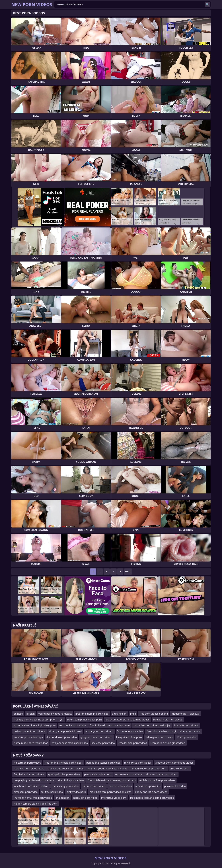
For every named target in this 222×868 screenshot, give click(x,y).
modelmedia (179, 714)
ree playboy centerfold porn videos (34, 780)
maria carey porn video (65, 786)
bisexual (195, 714)
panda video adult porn (98, 774)
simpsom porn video (26, 792)
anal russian (63, 798)
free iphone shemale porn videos (64, 763)
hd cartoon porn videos (27, 763)
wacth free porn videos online (31, 786)
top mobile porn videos (73, 725)
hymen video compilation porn (148, 769)
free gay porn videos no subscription (35, 720)
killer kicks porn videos (71, 780)
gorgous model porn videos (97, 737)
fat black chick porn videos (29, 774)
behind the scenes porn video (103, 763)
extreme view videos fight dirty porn (35, 725)
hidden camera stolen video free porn (36, 804)
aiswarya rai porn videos (99, 731)
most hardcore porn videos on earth (110, 792)
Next (128, 571)
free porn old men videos (168, 720)
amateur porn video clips (28, 737)
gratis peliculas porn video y (64, 774)
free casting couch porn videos (66, 769)
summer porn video (94, 786)
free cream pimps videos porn (84, 720)
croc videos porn (180, 769)
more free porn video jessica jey (152, 725)
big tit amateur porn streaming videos (127, 720)
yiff (62, 720)
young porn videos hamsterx (55, 714)
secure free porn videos (129, 774)
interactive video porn (114, 798)
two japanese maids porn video (70, 743)
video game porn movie (159, 737)
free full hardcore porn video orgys (110, 725)
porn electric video (175, 786)
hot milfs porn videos (186, 725)
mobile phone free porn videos (157, 780)
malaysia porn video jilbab (29, 769)
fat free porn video (52, 792)
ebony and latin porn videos (151, 792)
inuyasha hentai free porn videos (33, 798)
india (133, 714)
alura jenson (119, 714)
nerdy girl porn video (85, 798)
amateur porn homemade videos (174, 763)
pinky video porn (76, 792)
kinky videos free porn (129, 737)
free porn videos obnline (154, 714)
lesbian (31, 714)
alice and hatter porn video (161, 774)
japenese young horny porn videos (107, 769)
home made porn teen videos (31, 743)
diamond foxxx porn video (62, 737)
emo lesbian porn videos (133, 743)
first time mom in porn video (92, 714)
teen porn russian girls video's (168, 743)
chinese (18, 714)
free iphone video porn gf (161, 731)
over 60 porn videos (120, 786)
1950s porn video (186, 737)
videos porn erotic (190, 731)
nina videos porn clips (148, 786)
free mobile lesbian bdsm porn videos (152, 798)
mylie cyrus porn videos (138, 763)
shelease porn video (103, 743)
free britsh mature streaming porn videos (112, 780)
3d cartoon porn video (130, 731)
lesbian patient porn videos (30, 731)
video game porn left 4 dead (65, 731)
